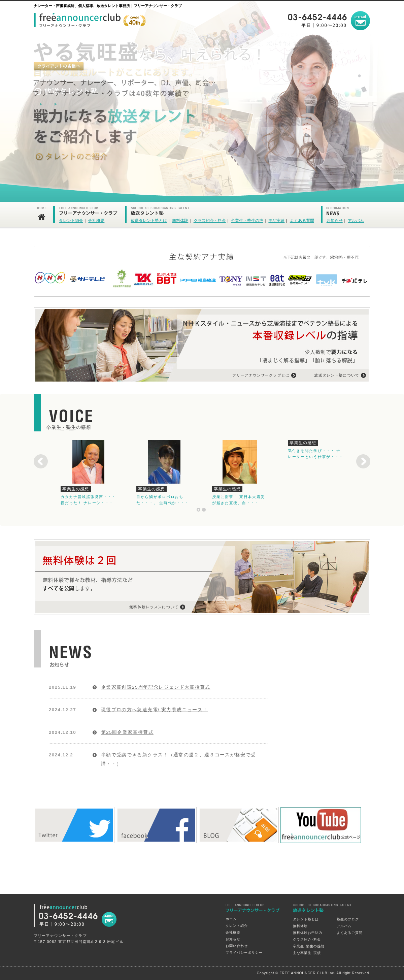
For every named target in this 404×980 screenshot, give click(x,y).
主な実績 (276, 221)
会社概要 (96, 221)
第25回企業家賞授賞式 (127, 732)
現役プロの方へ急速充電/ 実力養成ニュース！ (154, 710)
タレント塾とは (306, 919)
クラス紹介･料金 (307, 939)
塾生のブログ (348, 919)
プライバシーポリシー (244, 953)
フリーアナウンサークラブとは (261, 375)
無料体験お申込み (308, 933)
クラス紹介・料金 (210, 221)
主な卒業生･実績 (307, 953)
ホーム (231, 919)
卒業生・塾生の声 (247, 221)
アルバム (356, 221)
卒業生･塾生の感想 (309, 946)
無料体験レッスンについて (154, 607)
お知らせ (335, 221)
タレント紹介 (71, 221)
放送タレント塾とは (149, 221)
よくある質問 (302, 221)
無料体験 (180, 221)
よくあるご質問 (350, 933)
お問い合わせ (237, 946)
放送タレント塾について (337, 375)
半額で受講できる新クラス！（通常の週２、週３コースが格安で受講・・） (179, 759)
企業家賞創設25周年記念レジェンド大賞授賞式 (156, 687)
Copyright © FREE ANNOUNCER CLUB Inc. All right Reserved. (314, 973)
